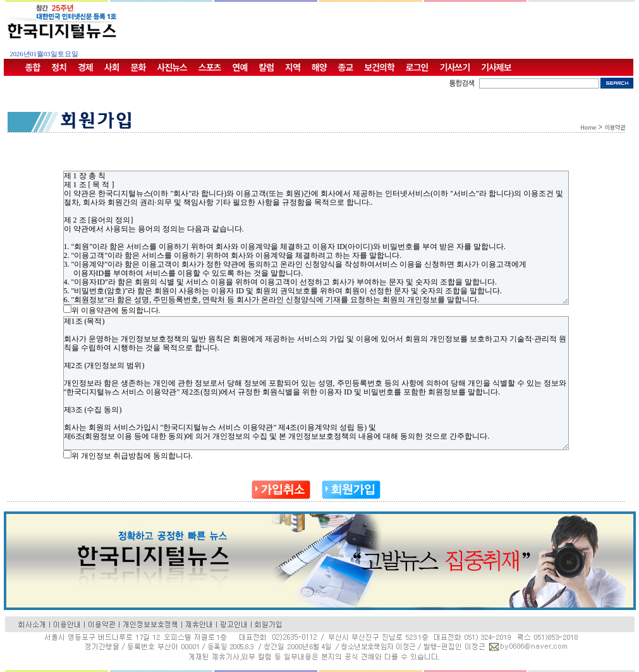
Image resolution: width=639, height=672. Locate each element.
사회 (112, 67)
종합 (33, 67)
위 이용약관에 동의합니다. (116, 310)
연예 (240, 67)
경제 (85, 67)
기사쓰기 (455, 67)
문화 (138, 67)
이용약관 (615, 127)
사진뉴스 (172, 67)
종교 (346, 67)
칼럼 (266, 67)
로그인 (417, 67)
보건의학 (379, 67)
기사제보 (496, 67)
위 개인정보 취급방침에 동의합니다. (132, 456)
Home (588, 127)
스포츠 (210, 67)
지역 (293, 67)
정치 (59, 67)
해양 (319, 67)
